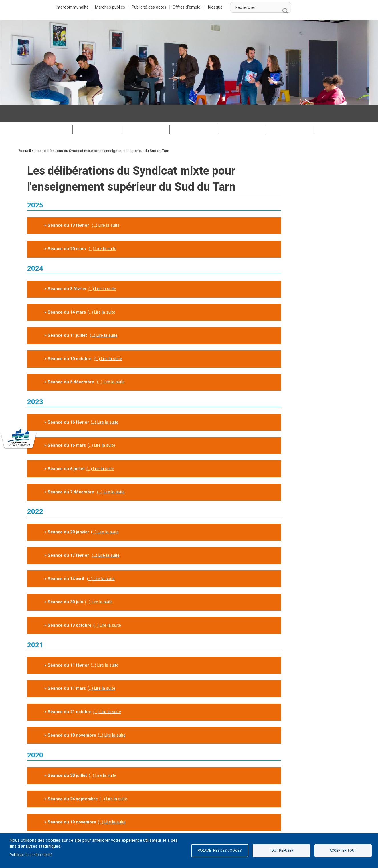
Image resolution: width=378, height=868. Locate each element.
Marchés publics (178, 7)
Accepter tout (343, 850)
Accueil (25, 133)
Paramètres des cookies (220, 850)
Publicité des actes (217, 7)
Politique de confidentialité (32, 855)
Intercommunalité (141, 7)
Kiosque (283, 7)
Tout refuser (281, 850)
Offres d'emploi (255, 7)
